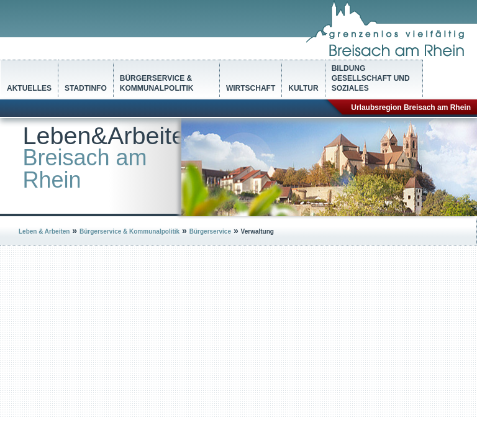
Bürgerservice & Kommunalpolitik (157, 83)
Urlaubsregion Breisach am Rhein (411, 107)
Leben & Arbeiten (44, 231)
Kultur (303, 88)
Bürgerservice (210, 231)
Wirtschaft (251, 88)
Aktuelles (29, 88)
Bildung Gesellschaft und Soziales (371, 78)
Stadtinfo (86, 88)
